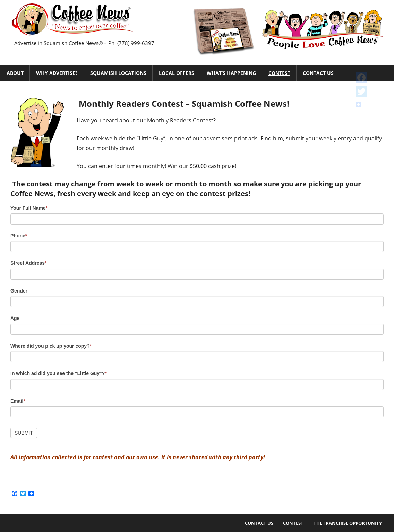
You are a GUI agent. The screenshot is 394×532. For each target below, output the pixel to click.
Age (15, 318)
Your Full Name (29, 208)
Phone (19, 236)
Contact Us (318, 73)
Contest (279, 73)
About (15, 73)
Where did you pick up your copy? (51, 346)
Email (18, 401)
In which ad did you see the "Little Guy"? (59, 373)
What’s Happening (231, 73)
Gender (19, 291)
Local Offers (177, 73)
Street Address (29, 263)
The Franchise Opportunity (348, 523)
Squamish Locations (118, 73)
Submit (24, 433)
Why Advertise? (57, 73)
